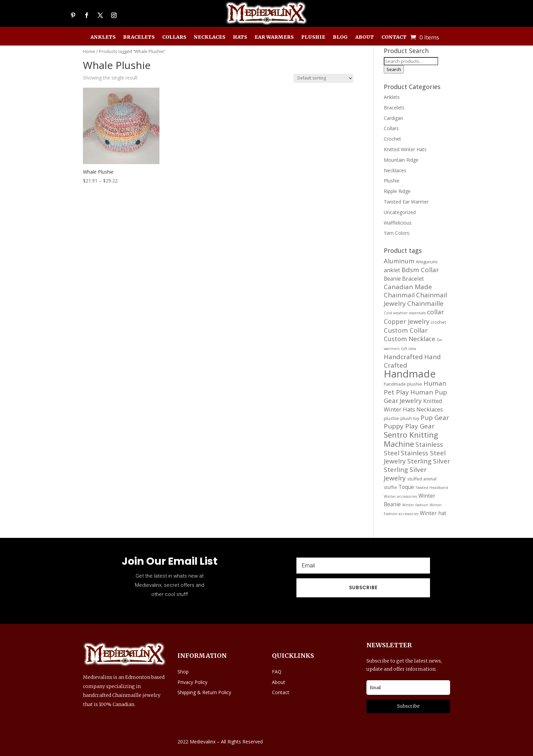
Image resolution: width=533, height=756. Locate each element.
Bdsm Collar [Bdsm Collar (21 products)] (420, 270)
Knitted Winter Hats (405, 149)
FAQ (277, 672)
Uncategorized (400, 212)
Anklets (103, 37)
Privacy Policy (192, 682)
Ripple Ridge (397, 191)
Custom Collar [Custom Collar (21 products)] (406, 330)
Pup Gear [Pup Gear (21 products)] (435, 418)
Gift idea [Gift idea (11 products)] (408, 349)
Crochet (392, 139)
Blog (340, 37)
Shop (183, 672)
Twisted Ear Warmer (406, 202)
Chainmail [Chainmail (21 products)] (399, 295)
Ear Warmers (274, 37)
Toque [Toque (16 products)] (406, 487)
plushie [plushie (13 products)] (391, 418)
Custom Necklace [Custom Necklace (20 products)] (410, 339)
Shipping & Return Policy (204, 692)
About (365, 37)
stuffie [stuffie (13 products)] (390, 487)
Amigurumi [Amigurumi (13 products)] (427, 262)
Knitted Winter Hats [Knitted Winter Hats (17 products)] (413, 405)
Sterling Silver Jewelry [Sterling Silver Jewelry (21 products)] (405, 474)
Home (89, 51)
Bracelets (139, 37)
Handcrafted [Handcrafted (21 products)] (403, 357)
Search (394, 69)
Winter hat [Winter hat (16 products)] (433, 513)
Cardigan (393, 118)
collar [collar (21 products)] (435, 312)
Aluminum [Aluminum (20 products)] (399, 261)
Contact (394, 37)
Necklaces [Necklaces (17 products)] (430, 409)
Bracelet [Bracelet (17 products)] (413, 278)
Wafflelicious (398, 223)
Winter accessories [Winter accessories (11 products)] (400, 496)
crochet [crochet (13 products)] (438, 322)
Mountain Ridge (401, 160)
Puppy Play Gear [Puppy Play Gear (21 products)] (409, 426)
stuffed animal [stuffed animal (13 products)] (422, 479)
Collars (174, 37)
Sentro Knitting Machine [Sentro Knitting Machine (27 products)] (411, 439)
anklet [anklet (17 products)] (392, 270)
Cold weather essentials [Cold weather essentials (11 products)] (405, 313)
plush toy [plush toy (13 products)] (410, 418)
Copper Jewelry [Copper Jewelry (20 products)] (407, 321)
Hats (240, 37)
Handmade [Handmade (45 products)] (410, 374)
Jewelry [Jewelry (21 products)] (411, 401)
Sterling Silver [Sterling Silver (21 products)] (429, 461)
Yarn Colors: (397, 233)
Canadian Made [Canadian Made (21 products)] (408, 287)
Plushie (313, 37)
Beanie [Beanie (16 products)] (392, 279)
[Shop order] (323, 78)
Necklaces (210, 37)
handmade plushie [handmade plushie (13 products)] (403, 384)
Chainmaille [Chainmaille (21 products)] (425, 303)
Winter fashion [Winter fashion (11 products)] (415, 505)
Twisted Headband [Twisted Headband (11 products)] (432, 488)
